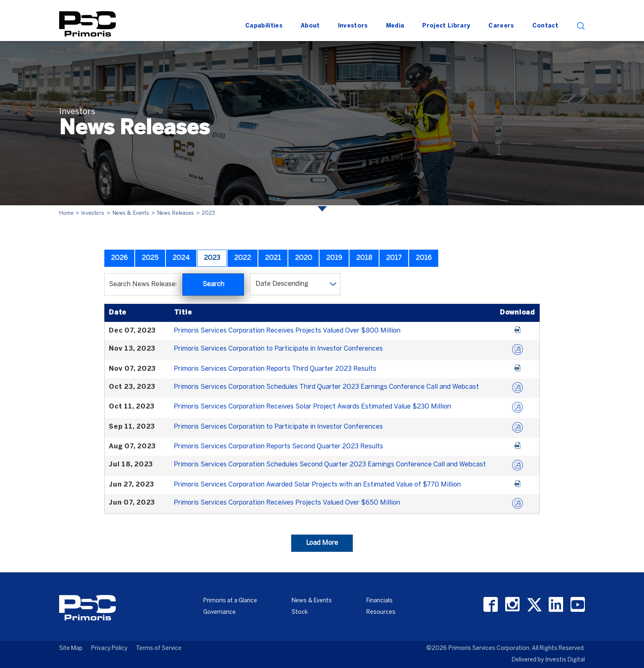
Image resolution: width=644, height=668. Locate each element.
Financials (379, 601)
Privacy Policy (109, 648)
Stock (300, 612)
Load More (322, 543)
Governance (220, 612)
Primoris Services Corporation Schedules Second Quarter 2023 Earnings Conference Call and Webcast (330, 465)
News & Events (131, 213)
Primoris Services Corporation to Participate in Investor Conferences (278, 349)
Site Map (71, 648)
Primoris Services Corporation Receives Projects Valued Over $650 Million (287, 503)
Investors (93, 213)
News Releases (176, 213)
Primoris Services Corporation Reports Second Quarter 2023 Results (278, 446)
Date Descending (282, 284)
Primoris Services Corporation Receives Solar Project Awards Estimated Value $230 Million (312, 407)
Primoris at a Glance (230, 601)
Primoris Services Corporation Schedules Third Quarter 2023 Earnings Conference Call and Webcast (326, 387)
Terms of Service (159, 648)
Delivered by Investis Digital (548, 660)
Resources (381, 612)
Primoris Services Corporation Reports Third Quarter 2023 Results (275, 369)
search (581, 26)
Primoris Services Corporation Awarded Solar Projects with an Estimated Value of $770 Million (317, 485)
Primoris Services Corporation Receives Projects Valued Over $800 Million (287, 331)
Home (66, 213)
